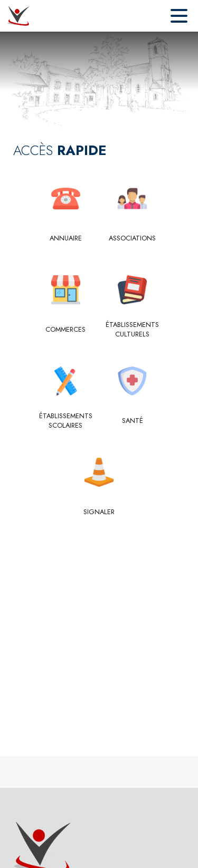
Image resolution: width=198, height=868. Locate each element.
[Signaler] (99, 512)
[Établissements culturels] (133, 330)
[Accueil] (18, 16)
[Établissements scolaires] (66, 421)
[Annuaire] (66, 238)
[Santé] (133, 421)
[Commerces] (66, 330)
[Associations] (133, 238)
